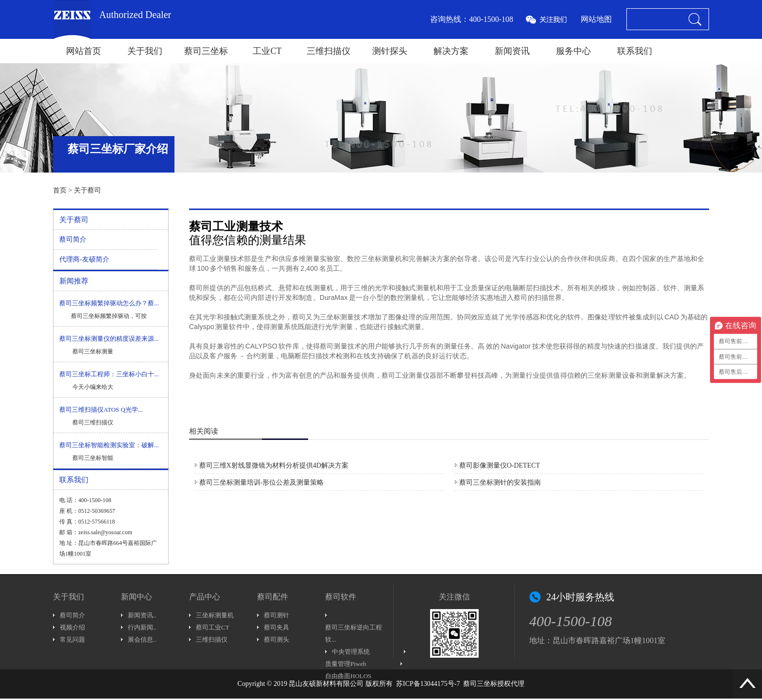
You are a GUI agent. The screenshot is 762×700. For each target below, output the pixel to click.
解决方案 (451, 51)
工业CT (267, 51)
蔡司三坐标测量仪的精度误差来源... (109, 339)
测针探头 (390, 51)
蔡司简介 (73, 239)
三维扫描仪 (329, 51)
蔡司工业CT (213, 627)
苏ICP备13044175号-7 (428, 684)
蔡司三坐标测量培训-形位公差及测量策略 (262, 482)
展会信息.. (142, 639)
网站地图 (596, 19)
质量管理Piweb (346, 664)
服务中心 (573, 51)
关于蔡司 (87, 190)
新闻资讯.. (142, 615)
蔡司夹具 (277, 627)
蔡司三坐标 (206, 51)
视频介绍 (72, 627)
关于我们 (145, 51)
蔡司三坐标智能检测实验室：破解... (109, 445)
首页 (60, 190)
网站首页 (84, 51)
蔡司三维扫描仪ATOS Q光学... (101, 410)
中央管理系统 (351, 652)
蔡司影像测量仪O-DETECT (500, 465)
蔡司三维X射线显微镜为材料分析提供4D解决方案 (274, 465)
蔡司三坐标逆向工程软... (354, 633)
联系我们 (635, 51)
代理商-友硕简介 (84, 259)
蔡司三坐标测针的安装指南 (500, 482)
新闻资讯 (512, 51)
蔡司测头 (277, 639)
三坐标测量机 (215, 615)
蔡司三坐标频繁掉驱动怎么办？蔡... (109, 303)
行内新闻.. (142, 627)
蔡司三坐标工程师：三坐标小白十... (109, 374)
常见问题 (72, 639)
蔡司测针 (277, 615)
